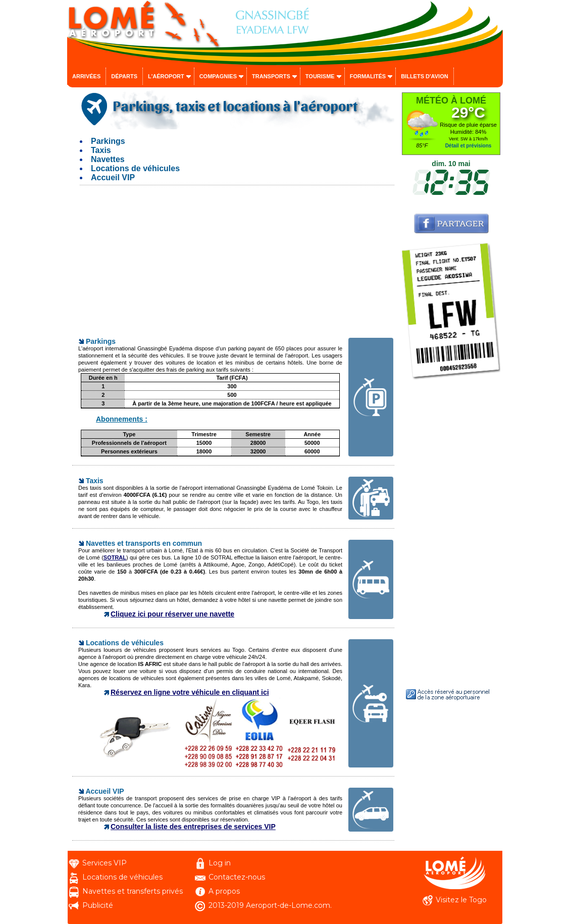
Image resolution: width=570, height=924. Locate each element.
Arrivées (86, 76)
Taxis (101, 150)
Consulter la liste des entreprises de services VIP (193, 827)
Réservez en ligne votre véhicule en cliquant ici (190, 692)
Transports (271, 76)
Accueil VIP (113, 177)
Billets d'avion (424, 76)
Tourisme (320, 76)
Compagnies (218, 76)
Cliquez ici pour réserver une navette (172, 614)
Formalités (368, 76)
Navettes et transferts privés (133, 891)
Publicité (98, 905)
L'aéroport (166, 76)
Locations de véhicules (135, 168)
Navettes (108, 159)
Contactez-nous (237, 877)
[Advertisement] (233, 266)
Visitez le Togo (461, 900)
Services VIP (105, 863)
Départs (124, 76)
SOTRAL (115, 557)
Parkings (108, 141)
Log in (220, 863)
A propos (224, 891)
